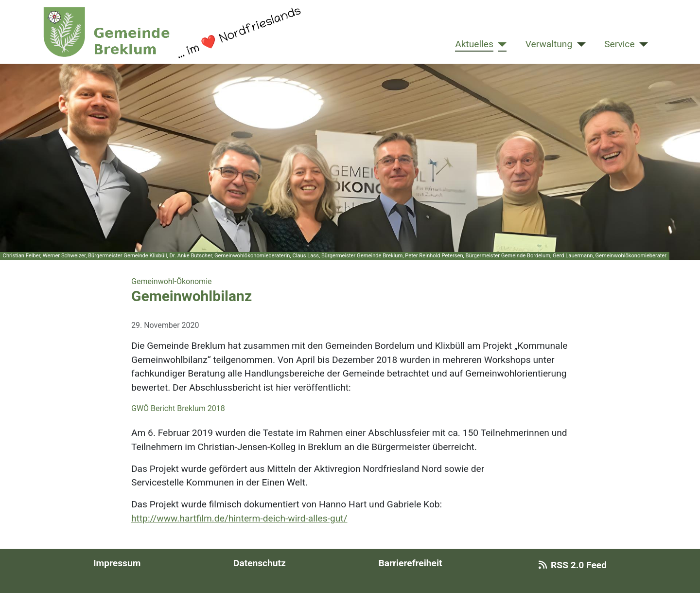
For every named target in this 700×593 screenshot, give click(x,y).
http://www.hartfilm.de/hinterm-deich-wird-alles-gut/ (239, 518)
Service (619, 44)
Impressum (117, 563)
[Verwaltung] (579, 45)
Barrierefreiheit (410, 563)
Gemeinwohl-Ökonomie (172, 281)
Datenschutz (260, 563)
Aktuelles (474, 44)
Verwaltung (549, 44)
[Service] (642, 45)
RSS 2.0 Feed (571, 565)
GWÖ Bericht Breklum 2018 (178, 408)
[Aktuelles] (500, 45)
